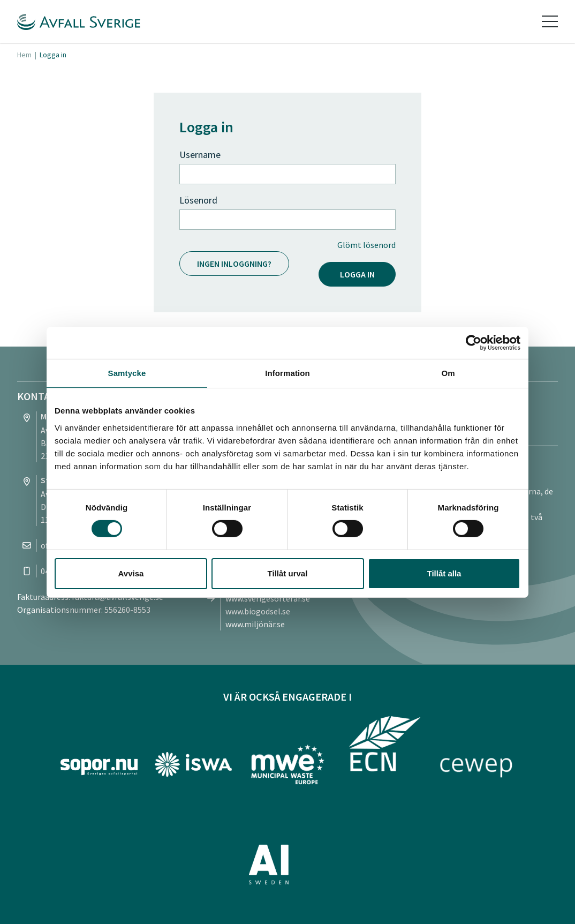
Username (200, 155)
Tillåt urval (288, 573)
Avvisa (131, 573)
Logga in (357, 274)
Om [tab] (448, 373)
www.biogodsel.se (258, 611)
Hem (24, 55)
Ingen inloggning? (234, 264)
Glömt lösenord (366, 245)
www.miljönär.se (255, 624)
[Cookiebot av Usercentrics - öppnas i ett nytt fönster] (474, 342)
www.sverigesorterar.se (268, 598)
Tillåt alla (444, 573)
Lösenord (198, 200)
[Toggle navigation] (550, 21)
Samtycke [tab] (127, 373)
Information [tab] (287, 373)
